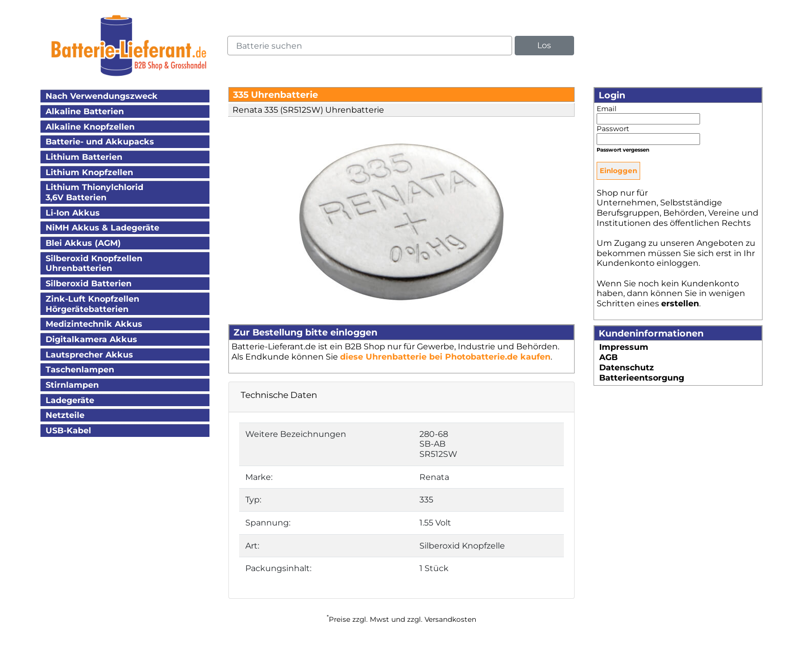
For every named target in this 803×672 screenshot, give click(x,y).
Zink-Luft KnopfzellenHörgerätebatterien (92, 304)
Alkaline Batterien (85, 111)
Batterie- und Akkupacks (100, 142)
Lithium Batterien (84, 157)
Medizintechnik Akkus (94, 324)
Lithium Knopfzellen (89, 172)
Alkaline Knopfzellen (90, 127)
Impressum (624, 347)
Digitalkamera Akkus (91, 339)
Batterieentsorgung (642, 378)
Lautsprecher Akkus (89, 355)
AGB (608, 357)
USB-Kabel (68, 430)
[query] (370, 46)
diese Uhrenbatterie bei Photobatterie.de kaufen (445, 357)
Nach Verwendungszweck (102, 96)
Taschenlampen (80, 370)
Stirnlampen (72, 385)
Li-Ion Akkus (73, 213)
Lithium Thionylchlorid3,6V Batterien (94, 192)
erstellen (680, 303)
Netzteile (65, 415)
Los (544, 45)
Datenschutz (627, 367)
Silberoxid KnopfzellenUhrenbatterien (94, 264)
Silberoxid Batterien (89, 283)
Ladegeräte (70, 400)
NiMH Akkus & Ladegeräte (102, 228)
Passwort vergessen (623, 150)
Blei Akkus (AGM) (83, 243)
